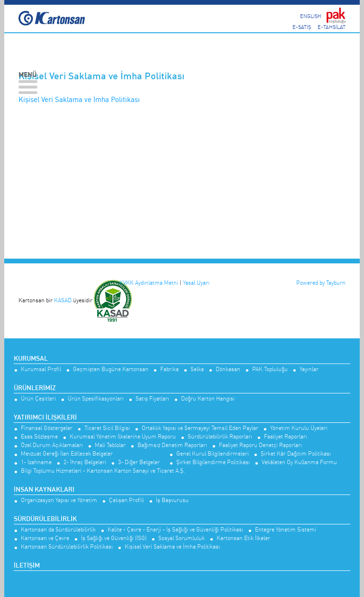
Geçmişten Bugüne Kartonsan (111, 369)
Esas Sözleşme (39, 437)
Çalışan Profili (127, 500)
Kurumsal (31, 359)
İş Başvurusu (172, 500)
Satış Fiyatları (152, 399)
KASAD (63, 300)
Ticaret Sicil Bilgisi (107, 428)
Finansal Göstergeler (47, 428)
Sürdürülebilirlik (45, 519)
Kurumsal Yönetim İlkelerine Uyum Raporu (123, 437)
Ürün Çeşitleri (38, 399)
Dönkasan (228, 369)
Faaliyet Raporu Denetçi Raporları (260, 445)
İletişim (27, 566)
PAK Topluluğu (270, 369)
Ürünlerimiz (35, 388)
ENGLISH (311, 16)
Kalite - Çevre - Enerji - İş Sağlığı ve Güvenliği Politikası (175, 530)
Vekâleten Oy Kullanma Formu (299, 462)
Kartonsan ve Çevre (45, 538)
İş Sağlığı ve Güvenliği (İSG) (114, 538)
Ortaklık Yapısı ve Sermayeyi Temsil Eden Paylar (200, 428)
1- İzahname (36, 462)
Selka (197, 369)
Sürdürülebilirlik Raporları (220, 437)
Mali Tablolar (110, 445)
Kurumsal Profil (41, 369)
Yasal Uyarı (196, 283)
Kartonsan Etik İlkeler (243, 538)
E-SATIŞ (302, 27)
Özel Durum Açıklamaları (52, 445)
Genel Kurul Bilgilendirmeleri (213, 454)
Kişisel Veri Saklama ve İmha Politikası (79, 99)
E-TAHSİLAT (332, 27)
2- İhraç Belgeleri (85, 462)
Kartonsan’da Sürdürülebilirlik (58, 530)
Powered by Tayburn (321, 283)
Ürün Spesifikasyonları (96, 399)
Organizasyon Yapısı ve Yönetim (59, 500)
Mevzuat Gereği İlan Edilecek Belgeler (67, 454)
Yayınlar (309, 369)
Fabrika (169, 369)
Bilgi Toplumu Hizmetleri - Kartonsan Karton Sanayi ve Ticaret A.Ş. (103, 471)
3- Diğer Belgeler (139, 462)
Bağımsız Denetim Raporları (172, 445)
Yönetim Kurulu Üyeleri (299, 428)
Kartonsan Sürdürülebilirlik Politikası (67, 547)
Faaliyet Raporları (286, 437)
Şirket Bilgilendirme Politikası (213, 462)
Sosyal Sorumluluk (182, 538)
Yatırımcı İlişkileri (45, 418)
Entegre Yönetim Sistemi (286, 530)
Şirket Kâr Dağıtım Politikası (296, 454)
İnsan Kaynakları (44, 490)
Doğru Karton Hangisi (208, 399)
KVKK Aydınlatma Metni (149, 283)
